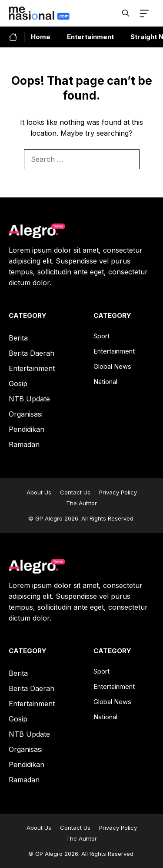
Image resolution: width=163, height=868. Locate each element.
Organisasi (26, 414)
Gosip (18, 384)
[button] (126, 13)
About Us (39, 492)
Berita (18, 338)
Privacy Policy (118, 492)
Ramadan (24, 444)
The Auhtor (81, 503)
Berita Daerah (32, 353)
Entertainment (90, 37)
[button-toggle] (146, 13)
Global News (112, 366)
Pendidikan (27, 429)
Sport (101, 336)
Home (41, 37)
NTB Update (29, 399)
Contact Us (75, 492)
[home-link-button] (17, 37)
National (105, 382)
